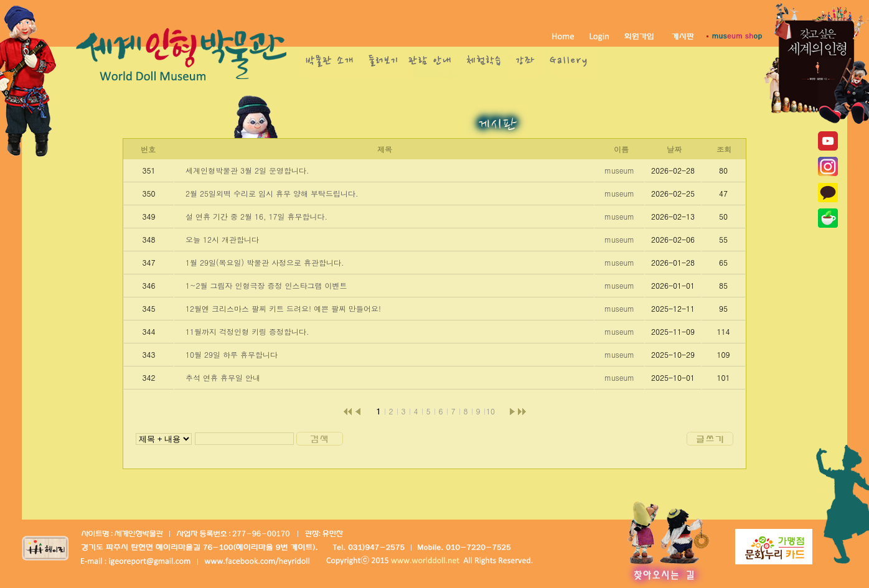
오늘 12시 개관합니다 (222, 239)
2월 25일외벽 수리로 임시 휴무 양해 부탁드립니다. (272, 193)
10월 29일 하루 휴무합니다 (232, 354)
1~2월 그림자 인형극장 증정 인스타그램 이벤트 (266, 285)
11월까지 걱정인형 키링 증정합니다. (247, 331)
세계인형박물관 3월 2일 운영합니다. (247, 170)
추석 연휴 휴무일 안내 (223, 377)
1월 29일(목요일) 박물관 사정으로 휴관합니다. (265, 262)
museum (619, 170)
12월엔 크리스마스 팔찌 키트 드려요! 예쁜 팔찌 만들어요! (283, 308)
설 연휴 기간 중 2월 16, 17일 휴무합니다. (256, 216)
